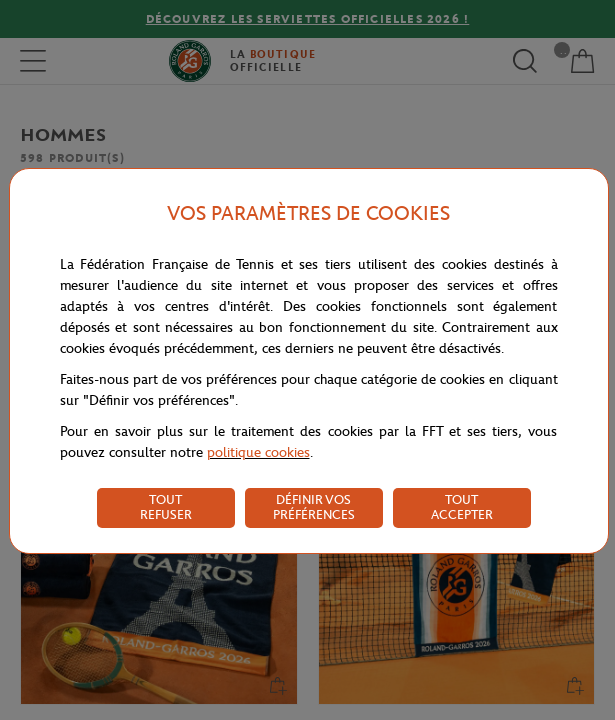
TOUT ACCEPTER (462, 507)
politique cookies (258, 452)
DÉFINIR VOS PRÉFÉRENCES (314, 507)
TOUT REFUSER (166, 507)
